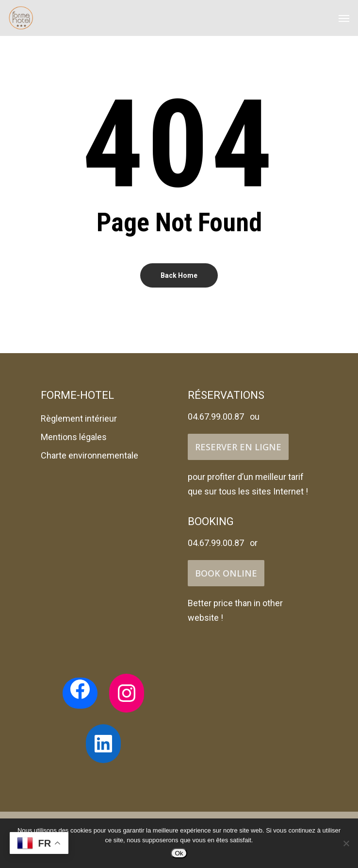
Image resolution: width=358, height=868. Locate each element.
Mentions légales (74, 437)
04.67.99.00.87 (216, 417)
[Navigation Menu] (344, 18)
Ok (179, 853)
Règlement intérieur (79, 418)
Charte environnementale (89, 455)
